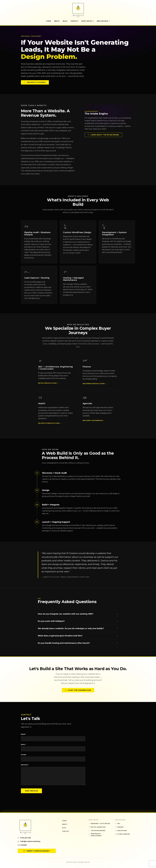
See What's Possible (35, 82)
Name (24, 734)
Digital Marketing (97, 827)
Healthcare (121, 831)
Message (25, 765)
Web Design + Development (95, 835)
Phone (24, 755)
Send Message (31, 791)
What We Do (88, 21)
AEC (118, 824)
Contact (74, 21)
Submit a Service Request (37, 851)
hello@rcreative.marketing (29, 841)
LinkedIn (22, 845)
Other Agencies (122, 834)
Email (24, 745)
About (57, 21)
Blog (65, 21)
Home (49, 21)
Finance (119, 827)
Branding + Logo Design (99, 824)
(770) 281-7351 (24, 838)
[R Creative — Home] (78, 10)
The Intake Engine (97, 831)
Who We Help (103, 21)
